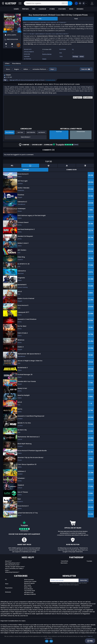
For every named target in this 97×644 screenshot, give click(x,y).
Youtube (89, 561)
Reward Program (29, 584)
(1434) (66, 145)
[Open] (20, 3)
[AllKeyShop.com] (9, 3)
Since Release (10, 133)
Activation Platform (39, 69)
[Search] (70, 3)
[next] (19, 32)
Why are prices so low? (12, 565)
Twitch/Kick (64, 561)
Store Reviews (28, 589)
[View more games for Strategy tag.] (75, 57)
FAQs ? (7, 571)
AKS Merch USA (29, 593)
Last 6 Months (31, 133)
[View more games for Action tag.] (82, 57)
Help (90, 641)
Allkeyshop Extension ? (12, 572)
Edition (26, 69)
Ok (47, 641)
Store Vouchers (29, 580)
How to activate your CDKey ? (14, 569)
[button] (92, 3)
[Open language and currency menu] (81, 3)
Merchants (64, 563)
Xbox (7, 584)
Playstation (9, 588)
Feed (76, 19)
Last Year (20, 133)
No (51, 641)
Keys (52, 69)
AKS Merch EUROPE (30, 595)
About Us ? (8, 561)
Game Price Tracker (30, 582)
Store (8, 69)
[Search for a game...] (48, 3)
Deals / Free (28, 587)
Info (40, 19)
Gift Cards (27, 585)
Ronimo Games (47, 54)
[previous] (5, 32)
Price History (16, 63)
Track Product (26, 137)
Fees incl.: (86, 69)
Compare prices (50, 80)
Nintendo (8, 592)
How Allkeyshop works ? (13, 563)
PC (6, 580)
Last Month (42, 133)
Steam (44, 59)
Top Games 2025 (30, 591)
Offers (7, 63)
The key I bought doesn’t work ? (15, 567)
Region (17, 69)
